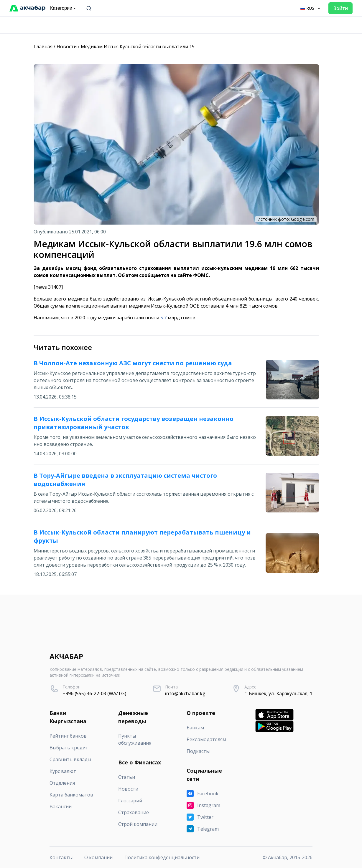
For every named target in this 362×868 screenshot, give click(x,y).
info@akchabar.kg (185, 693)
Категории (64, 8)
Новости (67, 47)
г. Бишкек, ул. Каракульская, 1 (278, 693)
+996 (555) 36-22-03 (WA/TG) (94, 693)
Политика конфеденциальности (162, 857)
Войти (340, 8)
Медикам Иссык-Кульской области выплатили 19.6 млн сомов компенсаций (169, 47)
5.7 (163, 318)
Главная (43, 47)
